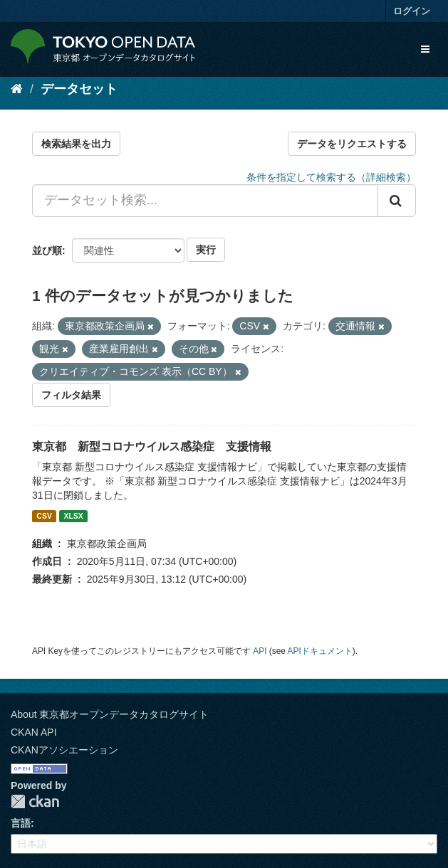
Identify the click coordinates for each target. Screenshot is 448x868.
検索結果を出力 (76, 144)
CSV (44, 516)
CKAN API (34, 732)
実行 (206, 250)
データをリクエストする (352, 144)
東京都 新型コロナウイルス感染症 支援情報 (152, 446)
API (260, 651)
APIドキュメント (320, 651)
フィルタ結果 (71, 395)
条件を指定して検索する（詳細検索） (331, 177)
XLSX (73, 516)
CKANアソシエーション (64, 750)
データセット (79, 89)
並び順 (47, 250)
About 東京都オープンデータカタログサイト (110, 714)
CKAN (35, 801)
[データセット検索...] (205, 201)
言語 (21, 823)
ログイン (412, 11)
